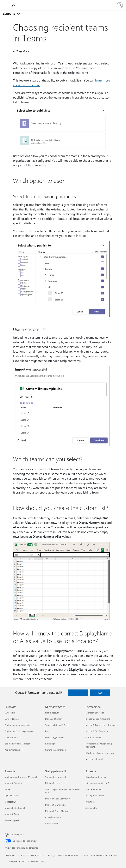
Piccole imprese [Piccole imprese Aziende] (12, 820)
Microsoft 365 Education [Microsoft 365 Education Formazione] (97, 731)
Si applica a (22, 51)
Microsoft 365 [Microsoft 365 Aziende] (11, 802)
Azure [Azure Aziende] (7, 789)
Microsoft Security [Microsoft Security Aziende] (13, 783)
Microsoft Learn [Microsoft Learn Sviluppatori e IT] (53, 783)
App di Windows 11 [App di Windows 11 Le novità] (14, 750)
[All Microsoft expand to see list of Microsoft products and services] (5, 5)
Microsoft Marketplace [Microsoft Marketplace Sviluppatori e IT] (56, 805)
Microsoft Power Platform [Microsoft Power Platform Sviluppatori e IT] (57, 811)
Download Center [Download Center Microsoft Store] (53, 719)
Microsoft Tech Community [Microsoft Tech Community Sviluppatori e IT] (58, 799)
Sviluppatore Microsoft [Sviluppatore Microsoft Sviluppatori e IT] (56, 777)
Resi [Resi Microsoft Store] (47, 731)
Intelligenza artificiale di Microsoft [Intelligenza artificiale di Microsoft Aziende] (21, 777)
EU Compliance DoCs (16, 861)
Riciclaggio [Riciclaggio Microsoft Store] (50, 744)
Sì (78, 693)
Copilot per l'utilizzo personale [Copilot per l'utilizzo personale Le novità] (19, 731)
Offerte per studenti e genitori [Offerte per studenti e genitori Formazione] (100, 753)
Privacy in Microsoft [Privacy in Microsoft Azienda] (95, 795)
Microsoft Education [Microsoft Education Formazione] (95, 713)
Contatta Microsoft (36, 855)
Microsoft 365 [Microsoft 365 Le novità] (11, 737)
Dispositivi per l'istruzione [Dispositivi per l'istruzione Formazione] (98, 719)
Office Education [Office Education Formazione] (93, 737)
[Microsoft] (63, 3)
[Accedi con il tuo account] (120, 5)
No (100, 693)
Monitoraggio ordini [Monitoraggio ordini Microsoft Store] (55, 737)
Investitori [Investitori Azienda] (90, 802)
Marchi (85, 855)
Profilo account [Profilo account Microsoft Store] (52, 713)
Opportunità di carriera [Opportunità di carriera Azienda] (96, 777)
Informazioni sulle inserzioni (104, 855)
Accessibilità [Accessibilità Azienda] (91, 808)
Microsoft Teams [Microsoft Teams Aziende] (13, 814)
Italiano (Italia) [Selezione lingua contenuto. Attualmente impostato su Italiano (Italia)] (17, 834)
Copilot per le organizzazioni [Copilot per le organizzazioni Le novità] (18, 725)
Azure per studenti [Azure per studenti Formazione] (94, 759)
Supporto (9, 14)
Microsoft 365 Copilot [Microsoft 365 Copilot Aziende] (15, 808)
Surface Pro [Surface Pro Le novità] (10, 713)
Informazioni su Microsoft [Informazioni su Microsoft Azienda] (97, 783)
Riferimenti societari (15, 855)
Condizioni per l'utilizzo (68, 855)
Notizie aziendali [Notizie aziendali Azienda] (93, 789)
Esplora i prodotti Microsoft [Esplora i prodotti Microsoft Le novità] (18, 744)
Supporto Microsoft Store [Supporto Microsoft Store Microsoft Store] (57, 725)
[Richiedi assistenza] (14, 5)
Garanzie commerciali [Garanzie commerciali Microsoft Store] (55, 750)
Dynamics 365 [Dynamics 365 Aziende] (11, 795)
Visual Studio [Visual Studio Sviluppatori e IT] (51, 823)
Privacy (51, 855)
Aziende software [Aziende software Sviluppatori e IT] (53, 817)
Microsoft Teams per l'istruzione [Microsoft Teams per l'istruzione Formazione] (101, 725)
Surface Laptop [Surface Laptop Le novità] (12, 719)
